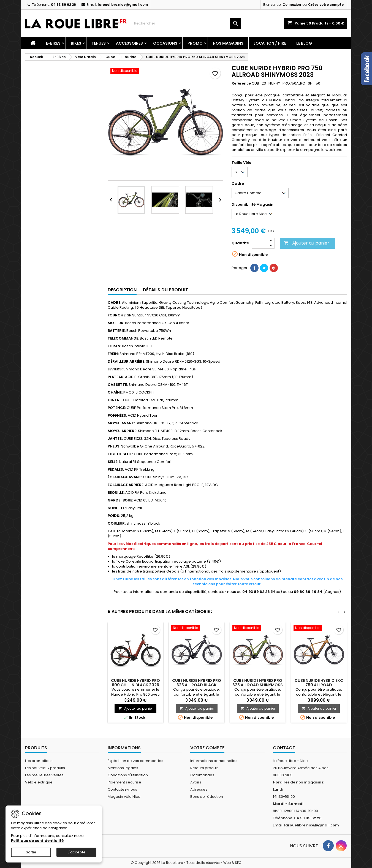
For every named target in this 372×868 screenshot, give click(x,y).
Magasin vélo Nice (124, 797)
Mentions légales (123, 768)
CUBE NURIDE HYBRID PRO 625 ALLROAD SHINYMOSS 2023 (258, 685)
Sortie (31, 852)
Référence (241, 83)
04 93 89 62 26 (63, 5)
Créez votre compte (326, 5)
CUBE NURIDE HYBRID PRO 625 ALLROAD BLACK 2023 (197, 685)
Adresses (199, 789)
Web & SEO (232, 863)
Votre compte (207, 748)
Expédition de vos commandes (135, 761)
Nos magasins (228, 43)
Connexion (292, 5)
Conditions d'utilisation (128, 775)
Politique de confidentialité (37, 841)
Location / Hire (270, 43)
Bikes (76, 43)
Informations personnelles (214, 761)
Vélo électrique (39, 782)
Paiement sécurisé (124, 782)
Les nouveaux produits (45, 768)
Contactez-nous (122, 789)
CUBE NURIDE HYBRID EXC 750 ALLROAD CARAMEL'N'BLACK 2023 (319, 685)
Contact (284, 748)
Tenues (99, 43)
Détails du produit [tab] (165, 290)
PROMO (195, 43)
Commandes (202, 775)
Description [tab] (122, 290)
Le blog (304, 43)
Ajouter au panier (307, 243)
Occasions (165, 43)
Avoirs (196, 782)
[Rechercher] (186, 23)
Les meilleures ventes (44, 775)
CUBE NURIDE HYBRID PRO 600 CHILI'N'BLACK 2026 (135, 683)
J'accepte (77, 852)
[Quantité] (260, 243)
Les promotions (39, 761)
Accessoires (129, 43)
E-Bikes (53, 43)
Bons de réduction (207, 797)
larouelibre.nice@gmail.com (123, 5)
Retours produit (204, 768)
